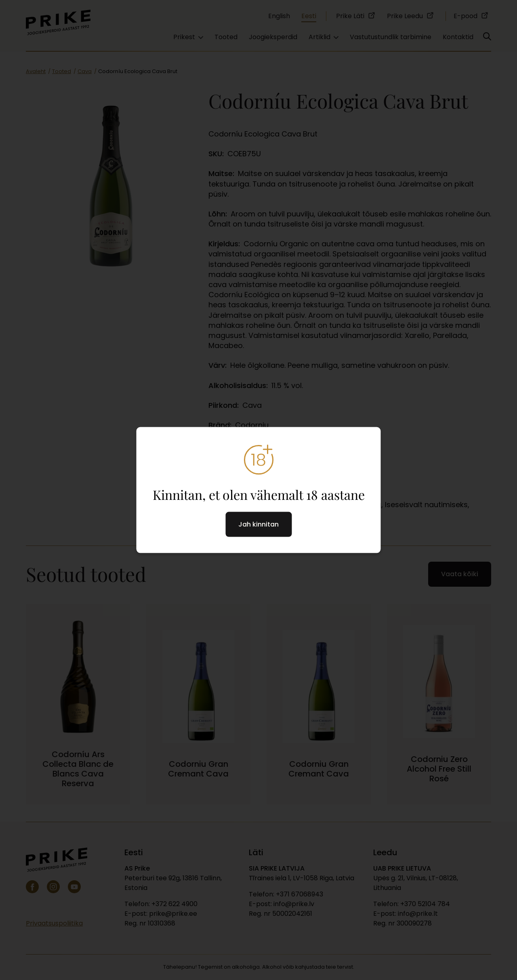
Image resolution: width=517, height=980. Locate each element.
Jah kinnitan (258, 524)
